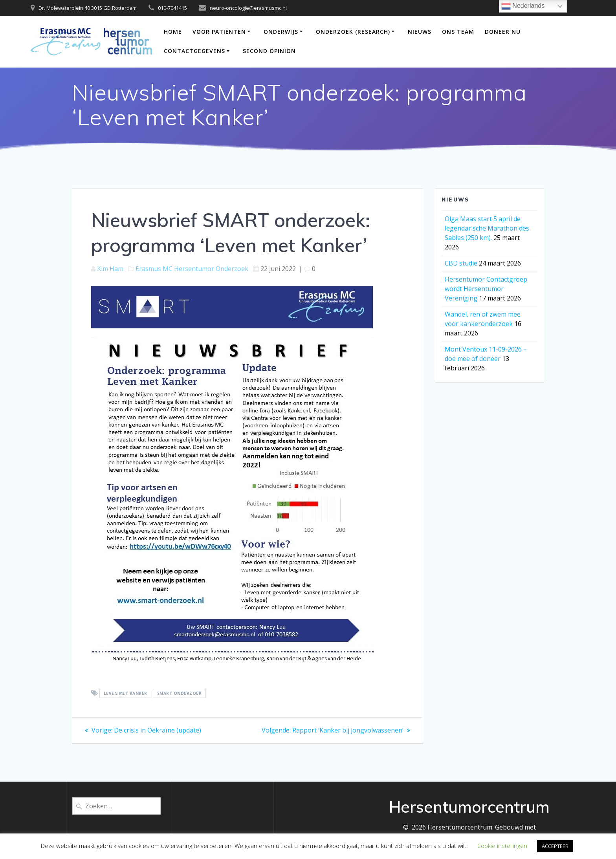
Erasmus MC (154, 269)
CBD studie (461, 263)
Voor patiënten (219, 32)
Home (173, 32)
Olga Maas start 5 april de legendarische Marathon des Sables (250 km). (487, 228)
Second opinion (269, 51)
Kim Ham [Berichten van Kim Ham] (110, 269)
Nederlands (523, 6)
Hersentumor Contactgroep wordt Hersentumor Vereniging (486, 289)
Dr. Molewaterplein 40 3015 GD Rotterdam (88, 8)
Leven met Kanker (126, 694)
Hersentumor (194, 269)
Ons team (458, 32)
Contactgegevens (194, 51)
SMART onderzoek (180, 694)
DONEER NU (503, 32)
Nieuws (420, 32)
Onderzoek (232, 269)
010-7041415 (172, 8)
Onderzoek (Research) (353, 32)
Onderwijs (281, 32)
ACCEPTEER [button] (555, 846)
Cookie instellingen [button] (502, 846)
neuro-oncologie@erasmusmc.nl (248, 8)
